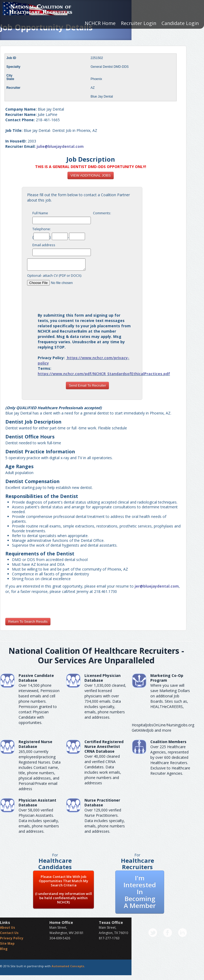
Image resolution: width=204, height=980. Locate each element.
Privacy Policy (12, 938)
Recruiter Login (139, 23)
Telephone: (42, 229)
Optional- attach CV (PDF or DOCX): (54, 275)
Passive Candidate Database (36, 678)
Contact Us (9, 933)
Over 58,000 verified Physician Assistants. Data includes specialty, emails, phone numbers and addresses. (39, 821)
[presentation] (87, 297)
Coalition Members (168, 742)
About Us (8, 927)
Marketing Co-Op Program (167, 678)
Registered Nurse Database (35, 744)
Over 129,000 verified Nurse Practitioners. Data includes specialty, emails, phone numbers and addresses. (105, 821)
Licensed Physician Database (103, 678)
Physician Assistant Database (37, 803)
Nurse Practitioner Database (102, 803)
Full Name (40, 213)
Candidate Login (180, 23)
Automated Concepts (68, 966)
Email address (44, 245)
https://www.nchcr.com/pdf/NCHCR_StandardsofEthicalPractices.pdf (104, 374)
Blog (4, 949)
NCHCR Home (100, 23)
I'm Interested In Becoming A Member (140, 892)
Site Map (7, 943)
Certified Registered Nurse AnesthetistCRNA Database (104, 746)
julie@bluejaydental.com (60, 146)
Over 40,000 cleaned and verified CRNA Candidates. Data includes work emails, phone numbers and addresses (103, 770)
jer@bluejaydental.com (157, 586)
